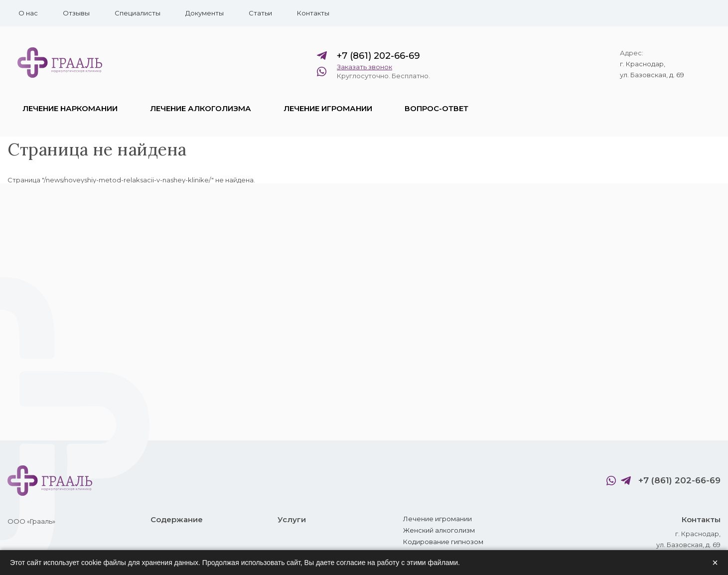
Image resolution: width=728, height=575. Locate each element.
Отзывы (76, 13)
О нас (28, 13)
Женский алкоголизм (439, 530)
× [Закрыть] (715, 563)
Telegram (324, 56)
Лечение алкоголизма (201, 108)
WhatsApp (324, 72)
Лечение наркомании (70, 108)
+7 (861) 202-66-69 (378, 56)
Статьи (260, 13)
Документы (205, 13)
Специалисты (138, 13)
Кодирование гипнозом (443, 542)
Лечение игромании (328, 108)
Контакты (313, 13)
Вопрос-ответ (437, 108)
